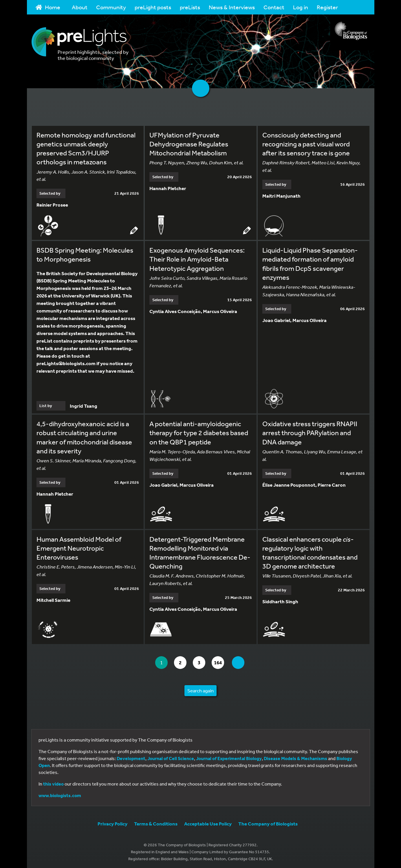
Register (327, 7)
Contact (274, 7)
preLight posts (153, 7)
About (80, 7)
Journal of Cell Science (171, 757)
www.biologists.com (60, 794)
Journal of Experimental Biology (229, 757)
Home (48, 7)
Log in (301, 7)
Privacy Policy (112, 822)
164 (220, 661)
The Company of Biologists (268, 822)
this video (53, 783)
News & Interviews (232, 7)
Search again (200, 689)
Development (131, 757)
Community (111, 7)
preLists (190, 7)
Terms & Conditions (156, 822)
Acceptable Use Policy (208, 822)
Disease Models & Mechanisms (295, 757)
